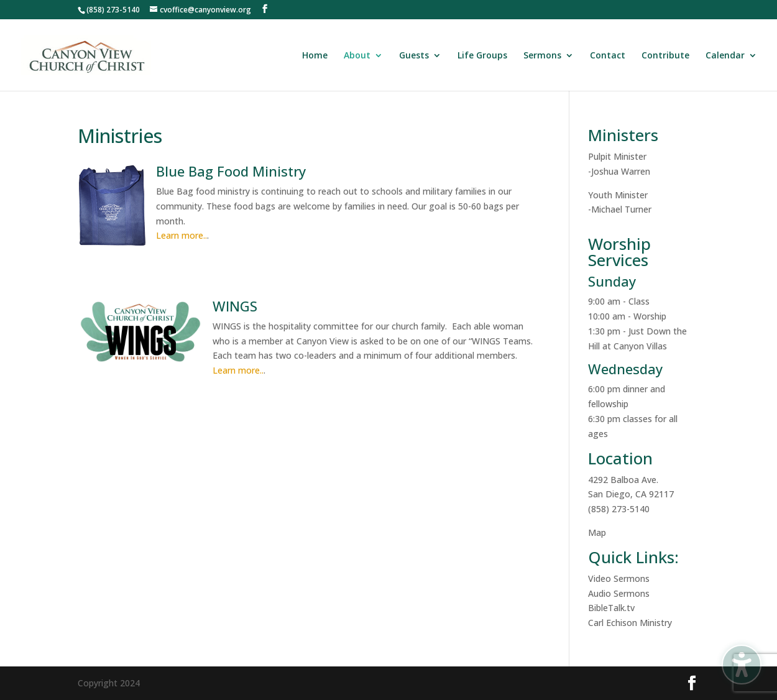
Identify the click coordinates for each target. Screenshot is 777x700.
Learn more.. (182, 235)
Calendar (725, 56)
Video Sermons (619, 578)
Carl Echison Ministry (630, 623)
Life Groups (482, 56)
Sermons (542, 56)
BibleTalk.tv (611, 608)
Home (315, 56)
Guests (414, 56)
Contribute (665, 56)
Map (597, 532)
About (357, 56)
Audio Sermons (619, 593)
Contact (608, 56)
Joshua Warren (621, 171)
